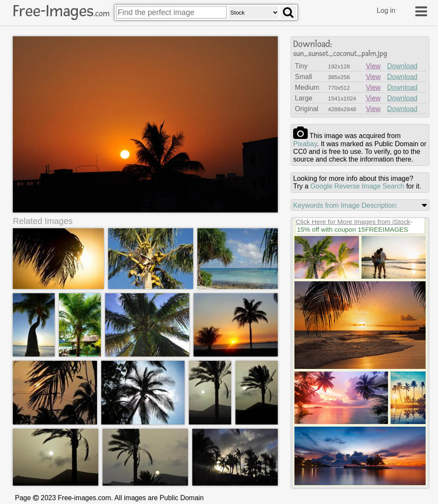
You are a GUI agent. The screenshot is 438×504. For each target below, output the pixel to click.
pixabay (305, 144)
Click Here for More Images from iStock (353, 222)
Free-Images (61, 11)
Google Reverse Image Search (357, 186)
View (373, 66)
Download (402, 66)
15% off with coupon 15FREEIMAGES (353, 229)
